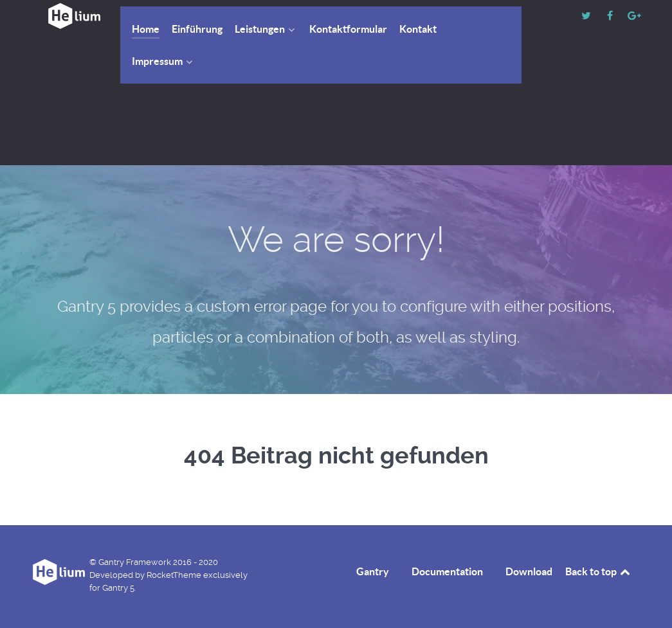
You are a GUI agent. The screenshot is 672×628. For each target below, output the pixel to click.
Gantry (373, 571)
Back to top (599, 571)
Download (529, 571)
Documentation (447, 571)
